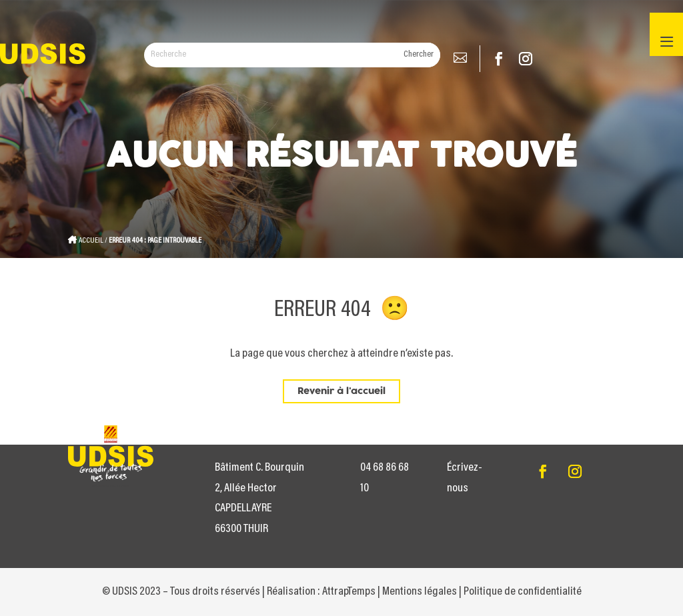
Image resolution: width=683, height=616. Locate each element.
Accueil (91, 241)
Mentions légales (420, 592)
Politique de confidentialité (523, 592)
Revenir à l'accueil (341, 391)
